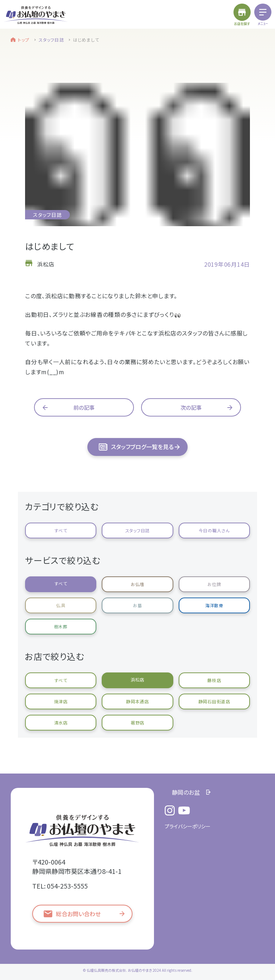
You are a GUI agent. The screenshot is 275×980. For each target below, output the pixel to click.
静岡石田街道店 (214, 701)
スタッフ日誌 (51, 40)
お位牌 (214, 584)
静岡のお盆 (186, 792)
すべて (61, 530)
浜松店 (137, 679)
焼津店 (61, 701)
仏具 (61, 605)
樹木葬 (61, 626)
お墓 (137, 605)
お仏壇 (137, 584)
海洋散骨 (214, 605)
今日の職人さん (214, 530)
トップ (24, 40)
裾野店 (137, 722)
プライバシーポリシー (188, 826)
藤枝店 (214, 680)
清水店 (61, 722)
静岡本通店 (137, 701)
